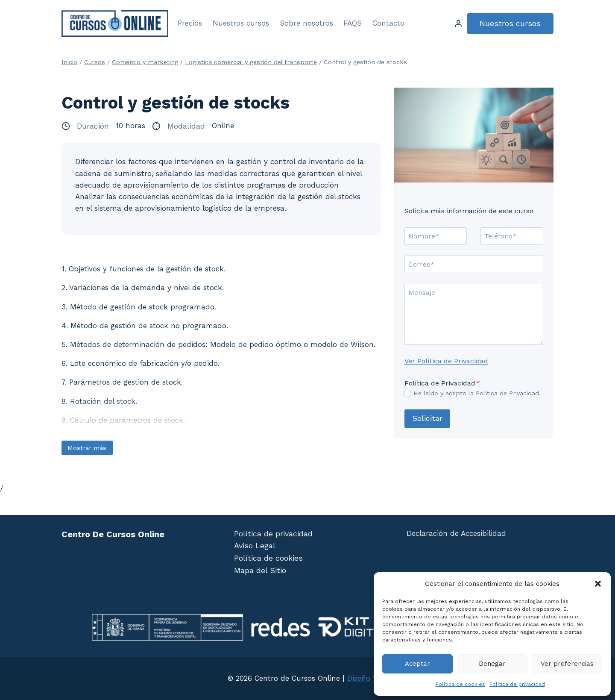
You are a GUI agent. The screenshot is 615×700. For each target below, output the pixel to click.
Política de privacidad (517, 684)
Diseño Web (368, 678)
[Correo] (474, 264)
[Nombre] (436, 236)
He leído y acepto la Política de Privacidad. (477, 393)
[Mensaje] (474, 314)
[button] (598, 584)
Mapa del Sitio (260, 570)
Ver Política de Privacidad (446, 361)
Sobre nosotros (306, 23)
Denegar (492, 664)
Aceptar (417, 664)
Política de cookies (460, 684)
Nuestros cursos (241, 23)
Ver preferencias (567, 664)
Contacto (388, 23)
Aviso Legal (255, 546)
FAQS (353, 23)
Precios (190, 23)
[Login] (458, 24)
